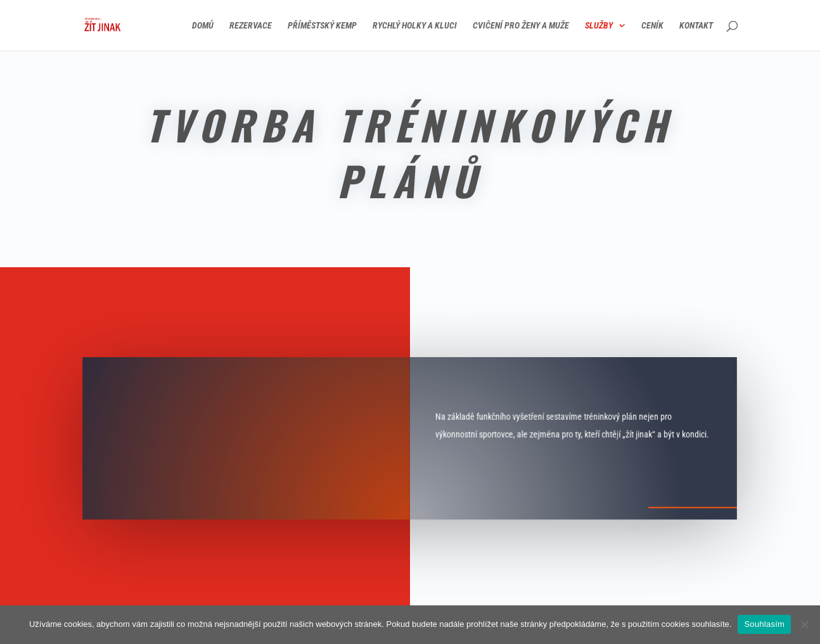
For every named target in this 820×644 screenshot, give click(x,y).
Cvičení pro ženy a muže (521, 26)
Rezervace (251, 26)
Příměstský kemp (322, 26)
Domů (203, 26)
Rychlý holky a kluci (415, 26)
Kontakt (696, 26)
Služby (599, 26)
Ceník (652, 26)
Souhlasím (764, 624)
